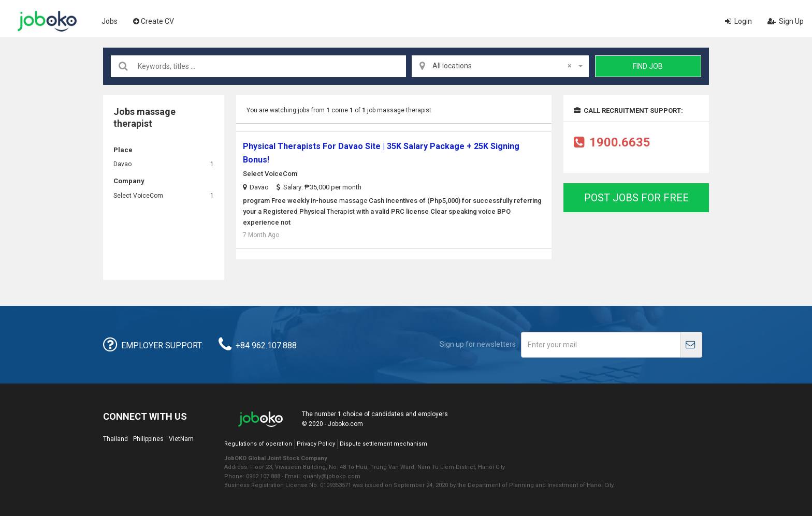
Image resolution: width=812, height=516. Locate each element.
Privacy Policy (316, 444)
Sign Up (786, 21)
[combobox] (500, 66)
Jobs (110, 21)
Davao (122, 164)
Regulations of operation (258, 444)
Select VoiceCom (138, 196)
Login (738, 21)
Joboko (47, 21)
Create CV (154, 21)
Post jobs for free (636, 198)
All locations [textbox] (502, 66)
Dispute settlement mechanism (383, 444)
